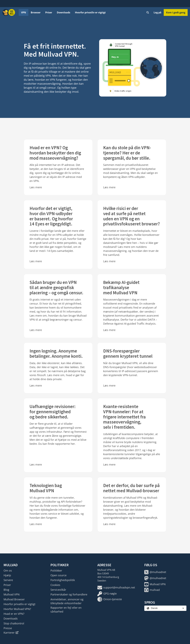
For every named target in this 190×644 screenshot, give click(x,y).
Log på (157, 12)
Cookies (55, 585)
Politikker (56, 570)
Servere (8, 580)
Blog (6, 590)
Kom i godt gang (176, 12)
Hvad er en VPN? (14, 614)
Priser (49, 12)
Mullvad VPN (12, 594)
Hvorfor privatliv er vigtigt (90, 12)
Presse (8, 628)
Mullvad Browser (14, 599)
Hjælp (7, 575)
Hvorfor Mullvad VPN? (17, 609)
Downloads (64, 12)
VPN (24, 12)
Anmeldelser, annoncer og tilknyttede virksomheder (67, 601)
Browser (36, 12)
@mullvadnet (155, 572)
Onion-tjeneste (110, 599)
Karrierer (11, 633)
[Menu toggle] (12, 12)
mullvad (152, 590)
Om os (8, 570)
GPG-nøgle (107, 594)
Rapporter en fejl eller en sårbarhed (66, 610)
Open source (58, 575)
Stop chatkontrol (14, 623)
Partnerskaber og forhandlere (69, 594)
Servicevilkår (58, 590)
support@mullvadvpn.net (116, 588)
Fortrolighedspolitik (63, 580)
